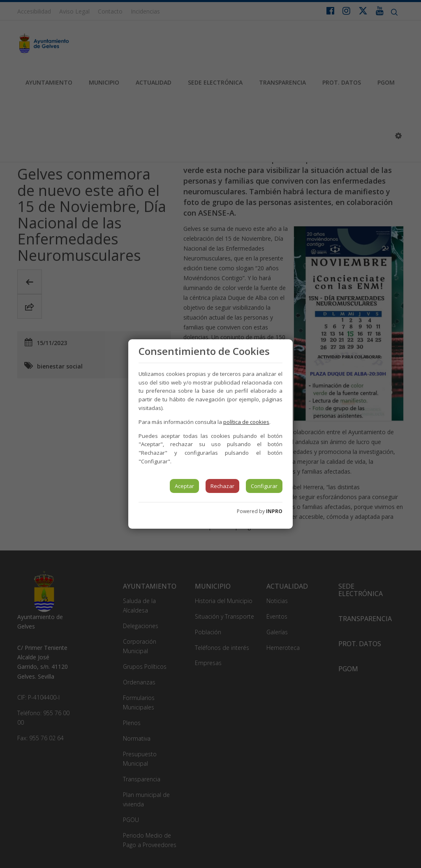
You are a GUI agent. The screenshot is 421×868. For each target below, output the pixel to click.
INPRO (274, 511)
